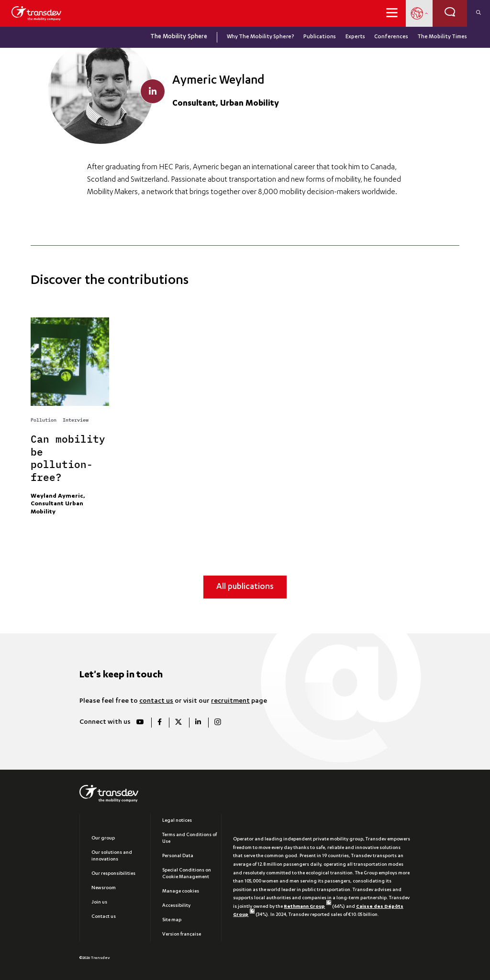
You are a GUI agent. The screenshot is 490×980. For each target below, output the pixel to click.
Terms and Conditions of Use (189, 838)
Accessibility (176, 906)
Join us (99, 903)
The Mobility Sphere (179, 37)
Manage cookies (181, 892)
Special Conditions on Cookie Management (187, 874)
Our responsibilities (113, 874)
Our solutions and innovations (112, 856)
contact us (156, 701)
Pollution (44, 419)
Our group (103, 838)
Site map (172, 920)
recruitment (230, 701)
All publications (245, 587)
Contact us (104, 917)
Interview (76, 420)
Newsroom (104, 888)
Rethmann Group (307, 907)
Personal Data (178, 856)
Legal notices (177, 821)
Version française (182, 935)
